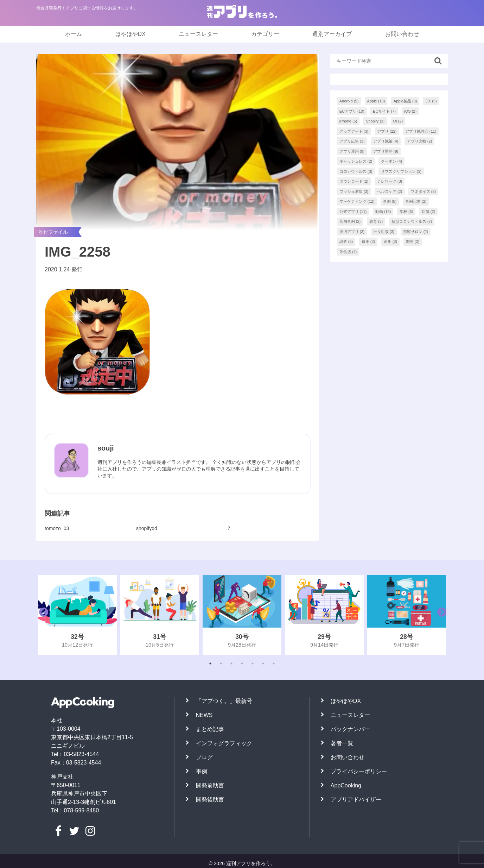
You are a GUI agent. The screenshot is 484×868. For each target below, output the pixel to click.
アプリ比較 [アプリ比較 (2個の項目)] (420, 141)
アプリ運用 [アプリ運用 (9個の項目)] (352, 151)
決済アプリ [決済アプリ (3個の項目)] (352, 232)
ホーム (74, 34)
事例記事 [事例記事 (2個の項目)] (416, 201)
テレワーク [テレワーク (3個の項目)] (390, 181)
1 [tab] (210, 663)
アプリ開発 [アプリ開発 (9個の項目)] (386, 151)
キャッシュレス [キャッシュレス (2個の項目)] (356, 161)
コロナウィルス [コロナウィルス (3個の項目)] (356, 171)
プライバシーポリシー (359, 771)
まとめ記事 (210, 729)
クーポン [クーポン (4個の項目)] (392, 161)
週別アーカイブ (332, 34)
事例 (202, 771)
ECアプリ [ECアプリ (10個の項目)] (352, 111)
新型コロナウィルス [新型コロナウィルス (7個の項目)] (412, 221)
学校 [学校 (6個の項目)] (406, 212)
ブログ (204, 757)
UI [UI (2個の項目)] (398, 121)
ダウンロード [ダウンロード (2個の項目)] (354, 181)
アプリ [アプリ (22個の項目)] (387, 131)
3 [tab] (231, 663)
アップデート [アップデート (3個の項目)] (354, 131)
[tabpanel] (77, 615)
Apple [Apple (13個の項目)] (376, 101)
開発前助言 (210, 785)
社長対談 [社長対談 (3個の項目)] (384, 232)
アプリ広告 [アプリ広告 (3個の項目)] (352, 141)
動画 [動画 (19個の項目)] (383, 212)
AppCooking (346, 785)
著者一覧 (342, 743)
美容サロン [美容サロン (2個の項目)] (416, 232)
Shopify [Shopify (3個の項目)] (375, 121)
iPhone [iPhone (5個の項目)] (348, 121)
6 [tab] (263, 663)
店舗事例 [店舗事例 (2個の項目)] (350, 221)
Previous (42, 615)
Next (440, 615)
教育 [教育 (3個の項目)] (376, 221)
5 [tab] (253, 663)
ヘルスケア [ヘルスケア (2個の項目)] (390, 191)
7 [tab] (274, 663)
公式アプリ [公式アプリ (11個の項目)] (353, 212)
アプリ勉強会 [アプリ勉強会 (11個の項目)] (421, 131)
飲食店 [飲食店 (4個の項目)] (348, 252)
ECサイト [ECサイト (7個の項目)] (384, 111)
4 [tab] (242, 663)
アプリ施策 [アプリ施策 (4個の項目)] (386, 141)
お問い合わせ (402, 34)
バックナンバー (350, 729)
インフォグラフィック (224, 743)
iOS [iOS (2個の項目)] (410, 111)
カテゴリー (265, 34)
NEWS (204, 715)
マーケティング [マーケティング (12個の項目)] (357, 201)
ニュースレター (198, 34)
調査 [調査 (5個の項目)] (346, 241)
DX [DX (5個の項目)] (431, 101)
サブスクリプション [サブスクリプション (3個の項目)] (401, 171)
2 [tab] (221, 663)
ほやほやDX (130, 34)
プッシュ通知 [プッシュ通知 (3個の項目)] (354, 191)
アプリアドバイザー (356, 800)
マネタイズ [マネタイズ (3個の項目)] (423, 191)
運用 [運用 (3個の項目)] (391, 241)
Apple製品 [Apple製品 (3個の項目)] (405, 101)
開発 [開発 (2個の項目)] (413, 241)
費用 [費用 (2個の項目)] (368, 241)
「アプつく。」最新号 (224, 701)
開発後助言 (210, 800)
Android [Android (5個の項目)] (349, 101)
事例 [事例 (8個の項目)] (390, 201)
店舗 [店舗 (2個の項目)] (429, 212)
